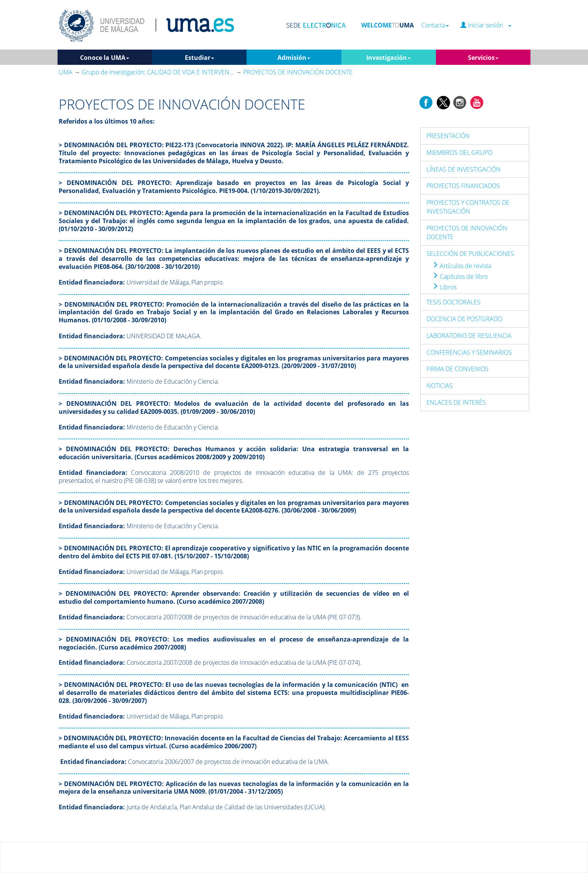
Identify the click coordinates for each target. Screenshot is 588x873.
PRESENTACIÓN (448, 136)
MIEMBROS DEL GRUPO (459, 153)
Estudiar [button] (199, 58)
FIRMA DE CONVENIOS (457, 369)
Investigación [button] (389, 58)
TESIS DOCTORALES (453, 302)
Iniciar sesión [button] (486, 25)
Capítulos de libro (460, 277)
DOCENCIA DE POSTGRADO (464, 319)
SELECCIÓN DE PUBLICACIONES (470, 254)
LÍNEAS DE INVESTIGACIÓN (464, 169)
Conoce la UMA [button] (105, 58)
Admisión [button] (294, 58)
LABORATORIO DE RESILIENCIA (469, 336)
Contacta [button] (435, 25)
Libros (444, 287)
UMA (66, 72)
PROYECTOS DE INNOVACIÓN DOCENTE (467, 232)
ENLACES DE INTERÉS (456, 402)
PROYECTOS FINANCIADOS (463, 186)
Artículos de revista (462, 266)
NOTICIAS (440, 386)
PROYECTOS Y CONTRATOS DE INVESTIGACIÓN (468, 207)
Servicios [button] (483, 58)
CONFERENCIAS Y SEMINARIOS (469, 352)
